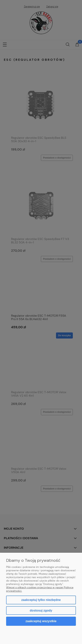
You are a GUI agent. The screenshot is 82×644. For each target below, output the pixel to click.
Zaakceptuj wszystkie (41, 621)
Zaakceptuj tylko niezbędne (41, 600)
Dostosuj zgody (41, 610)
